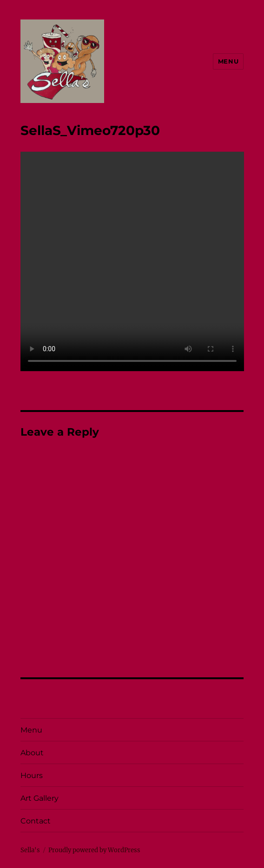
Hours (32, 775)
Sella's (30, 850)
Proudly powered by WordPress (94, 850)
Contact (36, 821)
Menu (228, 61)
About (32, 753)
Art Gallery (40, 798)
